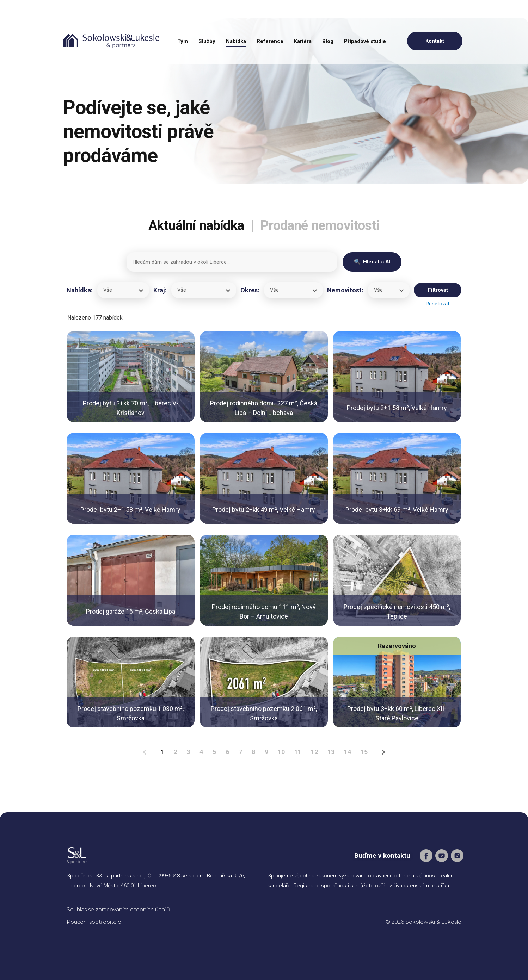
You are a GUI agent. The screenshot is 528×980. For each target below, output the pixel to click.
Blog (328, 41)
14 (348, 752)
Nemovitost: (345, 290)
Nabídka (236, 41)
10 (281, 752)
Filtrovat (438, 290)
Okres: (250, 290)
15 (364, 752)
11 (298, 752)
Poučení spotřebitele (94, 922)
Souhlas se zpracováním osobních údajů (118, 909)
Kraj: (160, 290)
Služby (207, 41)
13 (331, 752)
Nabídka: (80, 290)
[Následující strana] (384, 752)
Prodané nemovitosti (323, 225)
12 (314, 752)
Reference (270, 41)
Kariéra (303, 41)
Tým (183, 41)
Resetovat (438, 304)
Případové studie (365, 41)
